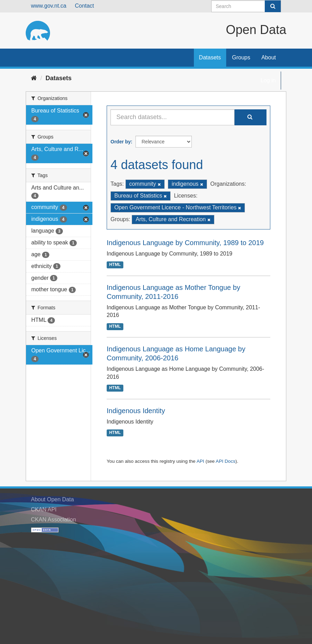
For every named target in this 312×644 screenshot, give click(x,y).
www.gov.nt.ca (49, 6)
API (200, 461)
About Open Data (52, 499)
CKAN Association (54, 520)
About (269, 57)
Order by (121, 142)
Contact (84, 6)
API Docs (226, 461)
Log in (268, 80)
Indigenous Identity (136, 411)
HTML (115, 265)
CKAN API (44, 509)
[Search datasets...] (173, 117)
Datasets (210, 57)
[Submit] (273, 6)
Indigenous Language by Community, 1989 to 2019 (185, 243)
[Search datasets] (246, 6)
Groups (241, 57)
